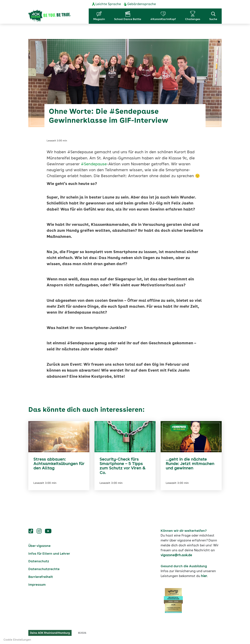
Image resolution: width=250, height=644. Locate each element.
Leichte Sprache (108, 4)
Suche (213, 16)
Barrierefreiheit (41, 577)
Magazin (99, 19)
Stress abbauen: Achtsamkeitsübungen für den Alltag (59, 464)
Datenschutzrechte (44, 569)
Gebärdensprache (142, 4)
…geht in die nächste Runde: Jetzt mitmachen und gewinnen (190, 464)
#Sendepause (94, 164)
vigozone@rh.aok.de (176, 555)
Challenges (193, 19)
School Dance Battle (128, 19)
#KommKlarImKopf (163, 19)
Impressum (37, 585)
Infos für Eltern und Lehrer (49, 554)
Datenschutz (39, 561)
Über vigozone (39, 546)
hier (204, 576)
